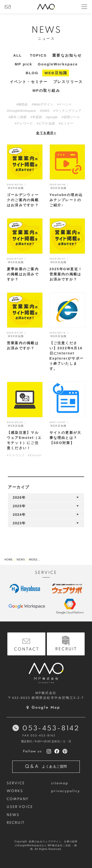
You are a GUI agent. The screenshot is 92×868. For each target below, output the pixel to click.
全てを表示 (46, 133)
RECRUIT (16, 823)
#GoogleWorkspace (21, 111)
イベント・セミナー (29, 82)
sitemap (60, 783)
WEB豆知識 (56, 73)
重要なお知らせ (67, 55)
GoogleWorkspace (58, 64)
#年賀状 (36, 117)
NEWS (13, 815)
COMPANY (18, 799)
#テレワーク (24, 123)
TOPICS (38, 55)
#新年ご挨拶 (17, 117)
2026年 (19, 497)
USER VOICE (20, 807)
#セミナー (66, 123)
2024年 (19, 515)
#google (52, 117)
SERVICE (16, 783)
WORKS (15, 791)
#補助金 (22, 104)
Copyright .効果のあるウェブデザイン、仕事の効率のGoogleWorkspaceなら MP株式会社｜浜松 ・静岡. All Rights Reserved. (46, 845)
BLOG (32, 73)
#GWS (45, 111)
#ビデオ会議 (46, 123)
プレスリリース (68, 82)
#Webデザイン (42, 104)
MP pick (23, 64)
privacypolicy (66, 791)
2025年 (19, 506)
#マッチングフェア (67, 111)
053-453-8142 (51, 728)
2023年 (19, 523)
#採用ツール (71, 117)
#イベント (65, 104)
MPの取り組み (46, 90)
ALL (18, 55)
